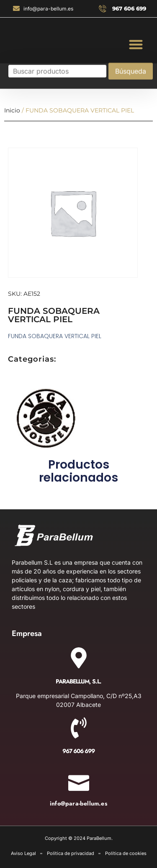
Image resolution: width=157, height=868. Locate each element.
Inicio (12, 110)
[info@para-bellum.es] (79, 780)
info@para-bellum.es (78, 803)
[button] (136, 44)
